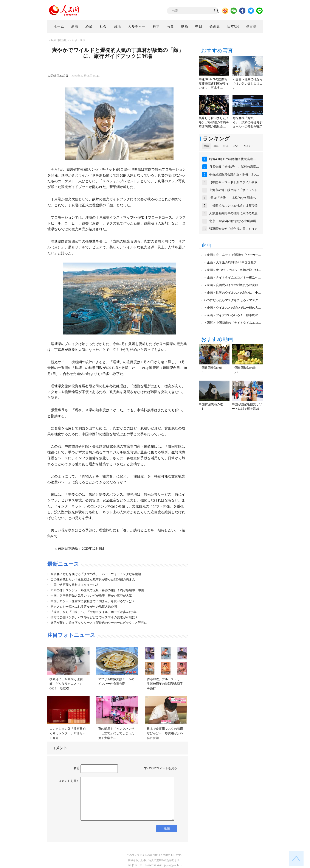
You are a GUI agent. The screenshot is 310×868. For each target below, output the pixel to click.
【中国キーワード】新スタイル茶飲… (235, 182)
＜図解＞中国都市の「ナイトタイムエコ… (232, 323)
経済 (89, 26)
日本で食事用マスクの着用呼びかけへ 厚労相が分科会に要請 (165, 733)
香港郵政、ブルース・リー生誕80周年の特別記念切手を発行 (165, 684)
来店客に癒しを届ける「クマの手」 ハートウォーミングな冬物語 (96, 574)
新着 (75, 26)
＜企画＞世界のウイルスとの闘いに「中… (232, 293)
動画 (184, 26)
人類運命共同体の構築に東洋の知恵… (235, 213)
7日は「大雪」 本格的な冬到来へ (233, 198)
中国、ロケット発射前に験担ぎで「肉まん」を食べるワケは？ (93, 601)
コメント (248, 146)
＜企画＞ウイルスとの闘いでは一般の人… (232, 308)
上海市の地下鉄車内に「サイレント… (235, 190)
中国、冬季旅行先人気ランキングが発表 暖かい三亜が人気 (91, 596)
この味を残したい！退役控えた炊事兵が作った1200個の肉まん (93, 579)
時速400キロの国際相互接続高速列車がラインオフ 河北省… (214, 84)
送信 (167, 828)
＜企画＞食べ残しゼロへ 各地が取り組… (232, 270)
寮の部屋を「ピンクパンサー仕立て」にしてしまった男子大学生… (116, 733)
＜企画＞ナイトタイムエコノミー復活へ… (232, 278)
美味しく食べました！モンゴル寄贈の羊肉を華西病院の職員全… (214, 122)
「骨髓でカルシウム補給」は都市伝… (235, 206)
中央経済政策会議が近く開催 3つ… (234, 175)
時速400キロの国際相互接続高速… (233, 159)
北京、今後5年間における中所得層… (234, 221)
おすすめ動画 (217, 339)
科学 (156, 26)
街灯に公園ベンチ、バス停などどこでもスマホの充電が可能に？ (94, 617)
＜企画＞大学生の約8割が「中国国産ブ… (232, 262)
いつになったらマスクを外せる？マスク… (232, 300)
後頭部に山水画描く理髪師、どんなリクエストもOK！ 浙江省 (66, 684)
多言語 (251, 26)
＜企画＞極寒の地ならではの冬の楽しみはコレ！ (248, 84)
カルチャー (137, 26)
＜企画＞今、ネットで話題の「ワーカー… (232, 255)
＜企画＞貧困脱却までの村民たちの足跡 (231, 285)
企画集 (215, 26)
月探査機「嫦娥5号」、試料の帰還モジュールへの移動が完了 (248, 122)
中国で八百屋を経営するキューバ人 (75, 585)
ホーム (59, 26)
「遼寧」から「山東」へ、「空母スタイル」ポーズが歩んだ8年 (94, 612)
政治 (117, 26)
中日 (199, 26)
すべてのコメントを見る (161, 768)
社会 (103, 26)
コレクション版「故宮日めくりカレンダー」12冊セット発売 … (68, 733)
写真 (170, 26)
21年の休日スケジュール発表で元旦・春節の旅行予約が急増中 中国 (97, 590)
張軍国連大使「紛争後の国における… (235, 229)
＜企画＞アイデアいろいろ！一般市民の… (232, 315)
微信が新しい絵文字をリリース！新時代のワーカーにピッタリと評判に (99, 623)
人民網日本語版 (58, 40)
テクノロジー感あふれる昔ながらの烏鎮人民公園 (84, 607)
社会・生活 (79, 40)
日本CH (233, 26)
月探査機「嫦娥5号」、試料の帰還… (234, 167)
